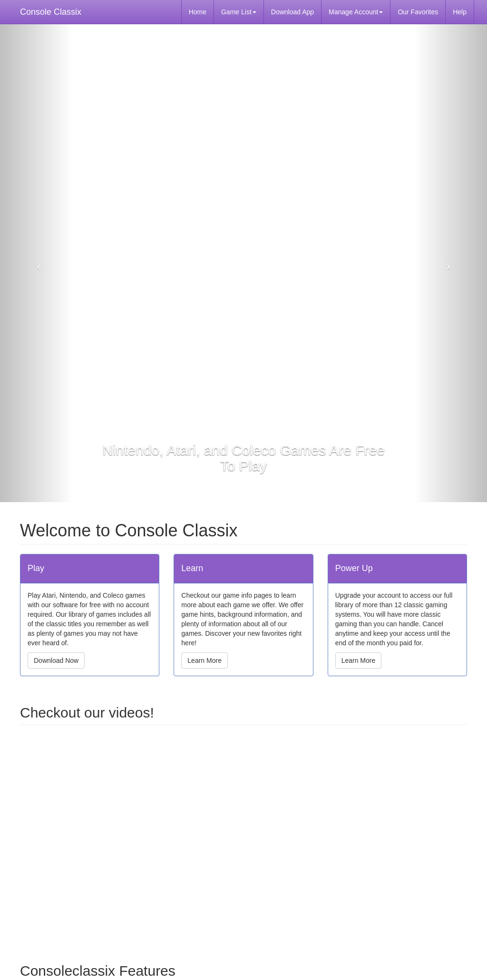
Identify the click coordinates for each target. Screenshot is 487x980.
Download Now (56, 660)
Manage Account (356, 12)
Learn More (205, 660)
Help (460, 12)
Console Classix (51, 12)
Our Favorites (418, 12)
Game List (239, 12)
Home (198, 12)
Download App (292, 12)
